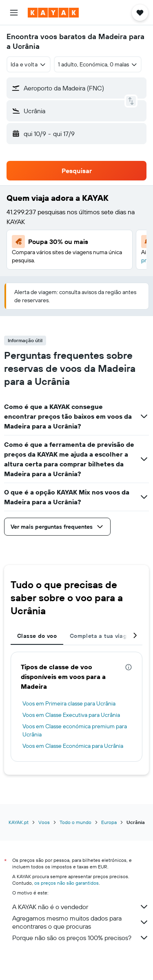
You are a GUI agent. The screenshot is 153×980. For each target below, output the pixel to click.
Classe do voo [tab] (37, 636)
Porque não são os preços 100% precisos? (81, 938)
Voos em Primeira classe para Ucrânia (69, 703)
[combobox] (29, 64)
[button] (14, 13)
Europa (109, 822)
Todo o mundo (75, 822)
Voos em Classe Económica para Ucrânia (73, 746)
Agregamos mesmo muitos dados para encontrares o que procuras (81, 922)
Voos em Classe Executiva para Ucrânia (71, 715)
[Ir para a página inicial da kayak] (53, 13)
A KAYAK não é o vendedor (81, 907)
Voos (44, 822)
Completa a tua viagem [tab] (102, 636)
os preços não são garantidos (67, 883)
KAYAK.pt (19, 822)
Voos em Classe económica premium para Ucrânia (75, 730)
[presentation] (129, 667)
